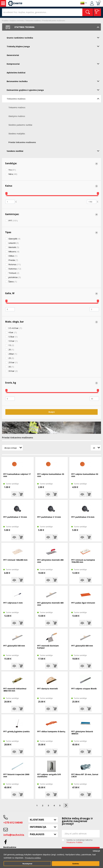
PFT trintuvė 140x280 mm (15, 560)
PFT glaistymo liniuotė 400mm (82, 733)
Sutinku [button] (76, 864)
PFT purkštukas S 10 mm (15, 517)
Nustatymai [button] (27, 864)
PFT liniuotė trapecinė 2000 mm (16, 776)
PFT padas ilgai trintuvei (83, 603)
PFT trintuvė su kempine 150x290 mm (83, 561)
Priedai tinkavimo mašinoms (54, 21)
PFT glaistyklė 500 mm (14, 646)
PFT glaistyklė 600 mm (82, 646)
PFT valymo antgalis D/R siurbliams (49, 776)
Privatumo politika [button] (33, 858)
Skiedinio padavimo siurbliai (20, 125)
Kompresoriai (54, 64)
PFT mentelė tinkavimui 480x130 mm (15, 690)
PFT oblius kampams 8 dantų (51, 732)
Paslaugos (37, 834)
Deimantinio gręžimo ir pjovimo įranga (54, 90)
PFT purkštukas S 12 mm (49, 517)
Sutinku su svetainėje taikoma (79, 841)
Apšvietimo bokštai (16, 73)
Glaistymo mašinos (17, 116)
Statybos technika (17, 21)
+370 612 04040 (13, 822)
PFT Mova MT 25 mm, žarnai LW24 (85, 776)
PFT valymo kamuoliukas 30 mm (51, 475)
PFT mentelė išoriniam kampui (48, 647)
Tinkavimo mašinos (33, 21)
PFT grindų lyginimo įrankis (16, 732)
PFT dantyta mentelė (47, 689)
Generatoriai (13, 55)
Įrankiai (3, 3)
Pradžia (5, 21)
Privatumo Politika (74, 842)
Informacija (38, 827)
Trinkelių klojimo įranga (54, 46)
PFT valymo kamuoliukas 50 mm (85, 475)
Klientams (37, 820)
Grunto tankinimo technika (54, 38)
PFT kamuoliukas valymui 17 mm (17, 475)
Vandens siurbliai (54, 151)
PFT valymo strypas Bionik (84, 689)
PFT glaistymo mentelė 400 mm (50, 604)
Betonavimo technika (54, 81)
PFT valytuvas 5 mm (13, 603)
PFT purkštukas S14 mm (83, 517)
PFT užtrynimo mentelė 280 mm (50, 561)
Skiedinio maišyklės (17, 134)
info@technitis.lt (15, 835)
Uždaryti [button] (96, 851)
